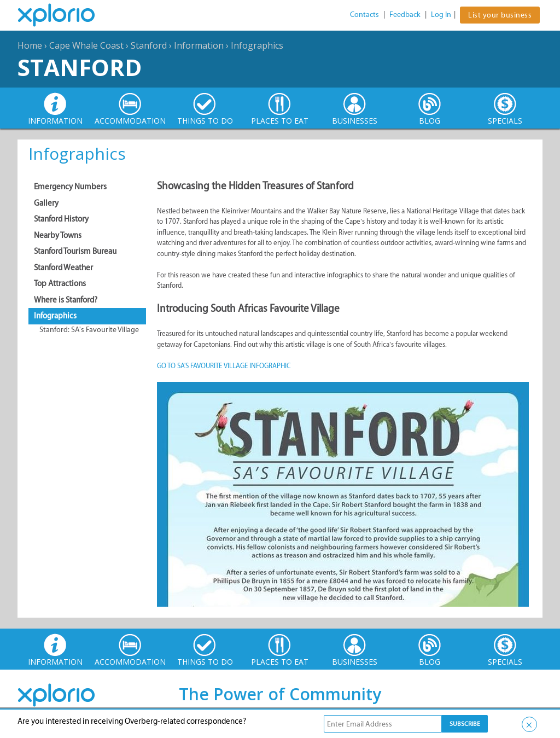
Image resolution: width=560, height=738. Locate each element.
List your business (500, 15)
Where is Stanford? (66, 300)
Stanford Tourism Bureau (75, 251)
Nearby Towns (58, 235)
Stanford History (61, 219)
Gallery (46, 203)
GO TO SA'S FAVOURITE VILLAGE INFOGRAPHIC (224, 366)
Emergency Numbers (70, 187)
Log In (441, 14)
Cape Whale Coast (86, 45)
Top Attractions (60, 283)
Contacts (364, 14)
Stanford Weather (63, 268)
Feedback (405, 14)
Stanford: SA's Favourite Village (89, 330)
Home (30, 45)
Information (199, 45)
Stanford (149, 45)
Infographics (257, 45)
